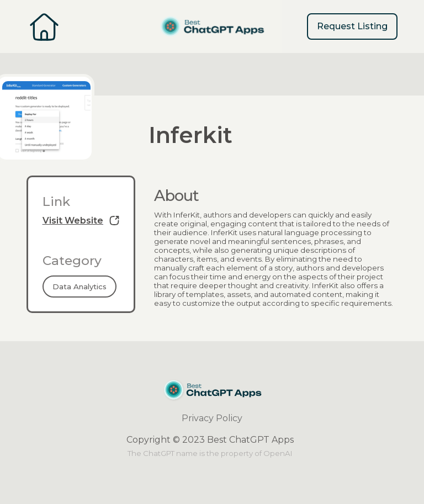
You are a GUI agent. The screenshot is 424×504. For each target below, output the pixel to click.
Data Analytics (79, 287)
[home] (212, 26)
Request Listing (352, 26)
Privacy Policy (212, 418)
